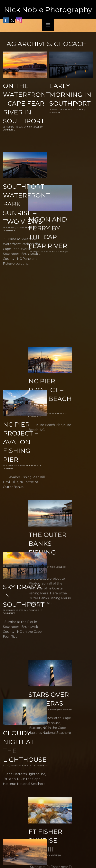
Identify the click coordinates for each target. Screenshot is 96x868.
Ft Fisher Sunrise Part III (66, 606)
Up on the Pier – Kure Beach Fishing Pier (23, 700)
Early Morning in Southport (70, 95)
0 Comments (86, 522)
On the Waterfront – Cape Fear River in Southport (26, 103)
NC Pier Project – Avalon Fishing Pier (20, 320)
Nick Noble (33, 127)
